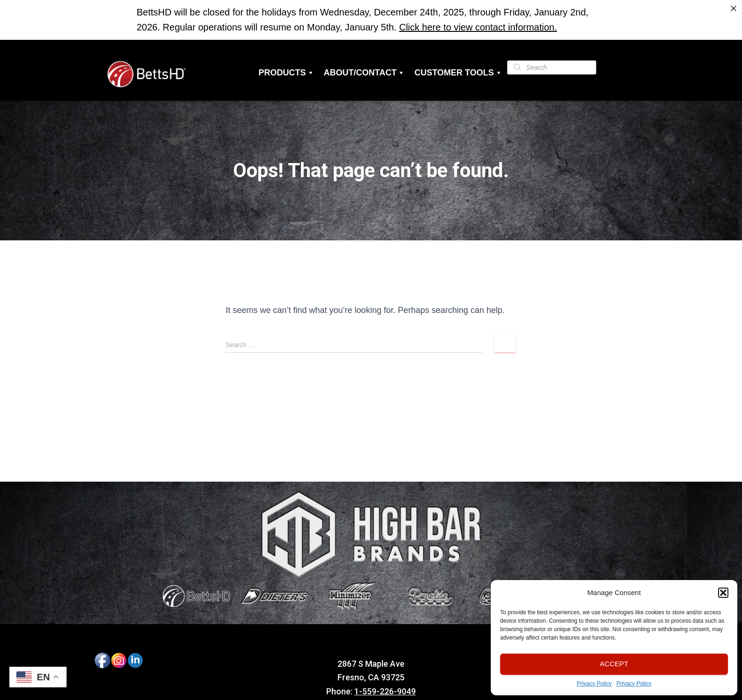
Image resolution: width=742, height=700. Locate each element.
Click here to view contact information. (478, 27)
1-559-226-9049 (385, 691)
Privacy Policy (594, 684)
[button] (723, 593)
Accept (614, 664)
